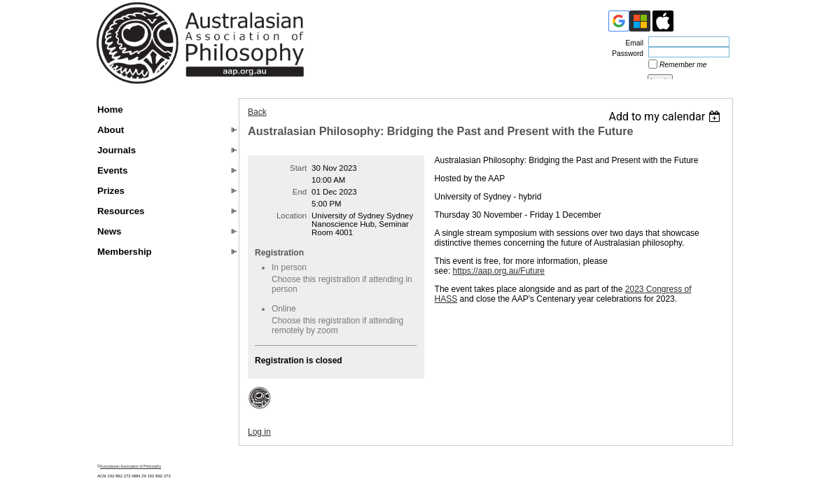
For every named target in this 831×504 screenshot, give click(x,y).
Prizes (111, 191)
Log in (259, 432)
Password (625, 54)
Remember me (683, 65)
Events (112, 170)
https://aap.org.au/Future (499, 271)
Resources (121, 211)
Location (292, 216)
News (109, 231)
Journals (117, 150)
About (111, 130)
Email (632, 43)
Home (110, 110)
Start (298, 168)
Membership (125, 252)
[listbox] (666, 117)
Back (257, 112)
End (300, 192)
